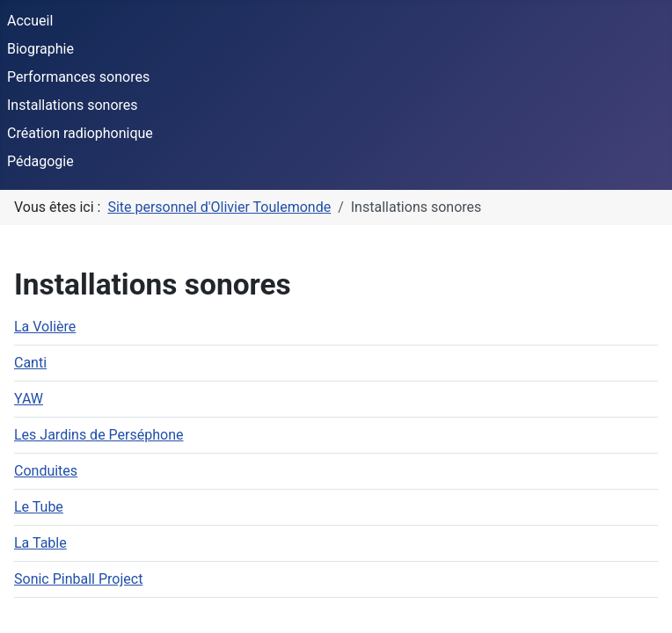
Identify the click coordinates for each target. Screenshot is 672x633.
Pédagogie (40, 161)
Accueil (30, 21)
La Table (40, 543)
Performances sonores (78, 77)
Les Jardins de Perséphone (99, 435)
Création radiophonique (80, 133)
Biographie (40, 49)
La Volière (45, 327)
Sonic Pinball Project (78, 579)
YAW (29, 399)
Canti (30, 363)
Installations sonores (73, 105)
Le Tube (39, 507)
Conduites (46, 471)
